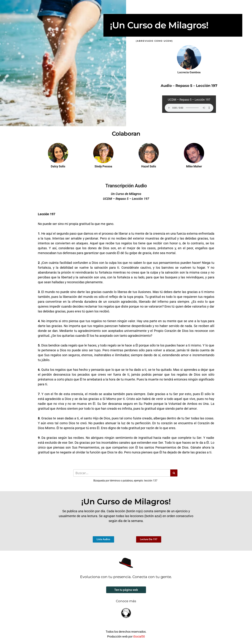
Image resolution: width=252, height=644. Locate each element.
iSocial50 (139, 636)
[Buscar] (122, 473)
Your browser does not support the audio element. (189, 108)
